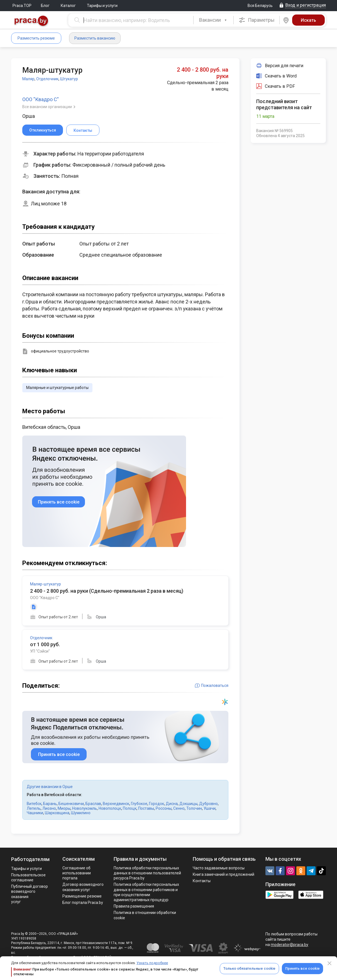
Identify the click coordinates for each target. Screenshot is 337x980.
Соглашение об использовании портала (77, 873)
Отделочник (47, 79)
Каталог (68, 6)
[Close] (329, 963)
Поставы (146, 808)
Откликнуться (43, 130)
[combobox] (213, 20)
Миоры (64, 808)
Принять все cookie (302, 968)
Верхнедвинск (116, 804)
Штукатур (69, 79)
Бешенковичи (71, 804)
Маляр (28, 79)
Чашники (35, 813)
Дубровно (208, 804)
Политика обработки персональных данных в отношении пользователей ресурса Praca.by (147, 873)
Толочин (194, 808)
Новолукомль (85, 808)
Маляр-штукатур (46, 584)
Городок (157, 804)
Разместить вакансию (95, 38)
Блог (45, 6)
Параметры (257, 20)
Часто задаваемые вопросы (219, 868)
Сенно (179, 808)
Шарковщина (57, 813)
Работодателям (30, 859)
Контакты (202, 881)
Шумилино (81, 813)
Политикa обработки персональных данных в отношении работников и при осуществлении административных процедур (146, 892)
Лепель (34, 808)
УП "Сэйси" (40, 651)
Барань (50, 804)
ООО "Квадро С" (41, 99)
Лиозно (49, 808)
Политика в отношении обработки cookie (145, 915)
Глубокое (139, 804)
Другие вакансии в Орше (50, 787)
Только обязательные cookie (249, 968)
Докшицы (188, 804)
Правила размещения (134, 906)
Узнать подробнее (152, 963)
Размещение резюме (82, 896)
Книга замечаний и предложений (224, 874)
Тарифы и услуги (102, 6)
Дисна (172, 804)
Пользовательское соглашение (28, 877)
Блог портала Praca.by (83, 903)
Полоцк (130, 808)
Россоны (164, 808)
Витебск (34, 804)
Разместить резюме (36, 38)
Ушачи (210, 808)
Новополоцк (110, 808)
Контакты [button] (83, 130)
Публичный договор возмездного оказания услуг (30, 894)
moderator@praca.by (290, 945)
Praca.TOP (22, 6)
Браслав (93, 804)
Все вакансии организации (47, 107)
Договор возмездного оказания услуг (83, 887)
